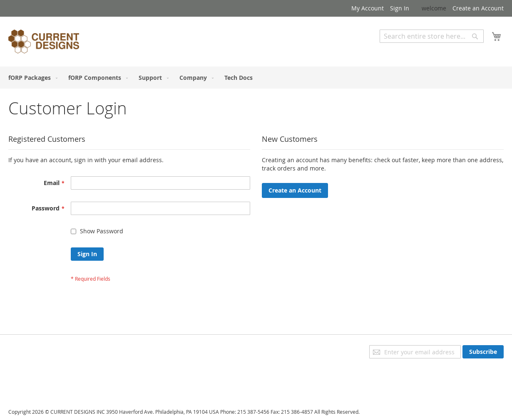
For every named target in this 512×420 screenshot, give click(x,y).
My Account (368, 8)
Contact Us (23, 384)
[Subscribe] (483, 352)
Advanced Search (404, 49)
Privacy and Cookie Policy (43, 349)
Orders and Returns (36, 372)
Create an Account (478, 8)
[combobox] (432, 36)
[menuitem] (31, 78)
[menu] (256, 78)
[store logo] (44, 43)
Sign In (400, 8)
